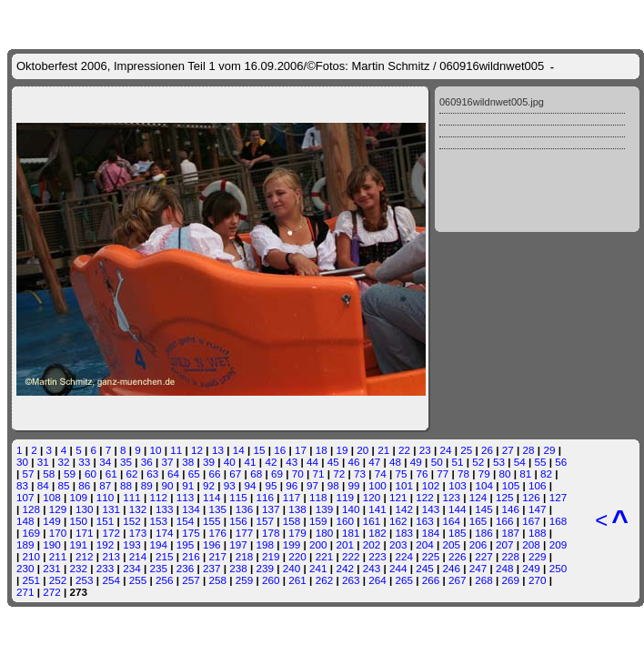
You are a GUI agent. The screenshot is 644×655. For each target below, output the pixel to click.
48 (395, 462)
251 (32, 580)
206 (478, 544)
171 (85, 533)
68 (256, 474)
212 (85, 556)
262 (325, 580)
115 (238, 497)
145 (484, 509)
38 (188, 462)
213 (111, 556)
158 (292, 521)
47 (374, 462)
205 (452, 544)
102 (431, 485)
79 (484, 474)
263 (351, 580)
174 (165, 533)
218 (245, 556)
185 (458, 533)
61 (111, 474)
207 (505, 544)
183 (404, 533)
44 (312, 462)
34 (105, 462)
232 (79, 568)
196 (212, 544)
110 (106, 497)
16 (280, 450)
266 (431, 580)
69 (277, 474)
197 (238, 544)
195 (186, 544)
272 (52, 592)
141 (377, 509)
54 (520, 462)
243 (372, 568)
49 (416, 462)
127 (558, 497)
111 (132, 497)
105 (511, 485)
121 (398, 497)
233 (106, 568)
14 (239, 450)
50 (437, 462)
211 (58, 556)
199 (292, 544)
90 (167, 485)
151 (106, 521)
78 (463, 474)
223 (377, 556)
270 (538, 580)
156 (238, 521)
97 (312, 485)
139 (325, 509)
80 (505, 474)
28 (529, 450)
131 (111, 509)
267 (458, 580)
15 (259, 450)
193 (132, 544)
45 (333, 462)
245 (425, 568)
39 (209, 462)
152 (132, 521)
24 (445, 450)
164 (452, 521)
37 (167, 462)
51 (457, 462)
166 (505, 521)
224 (404, 556)
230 (25, 568)
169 (32, 533)
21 (383, 450)
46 (354, 462)
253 (85, 580)
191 (79, 544)
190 (52, 544)
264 (377, 580)
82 (546, 474)
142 (404, 509)
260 (271, 580)
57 (29, 474)
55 (541, 462)
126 (531, 497)
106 (538, 485)
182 (377, 533)
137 (271, 509)
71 (318, 474)
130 (85, 509)
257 (191, 580)
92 (209, 485)
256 (165, 580)
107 (25, 497)
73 (360, 474)
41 (251, 462)
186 (484, 533)
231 (52, 568)
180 (325, 533)
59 (70, 474)
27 (508, 450)
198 (266, 544)
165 (478, 521)
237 (212, 568)
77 (443, 474)
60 (91, 474)
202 (372, 544)
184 (431, 533)
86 (84, 485)
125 (505, 497)
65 (194, 474)
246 (452, 568)
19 (342, 450)
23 (425, 450)
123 (452, 497)
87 (105, 485)
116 (266, 497)
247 (478, 568)
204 (425, 544)
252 (58, 580)
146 (511, 509)
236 (186, 568)
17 (301, 450)
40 (230, 462)
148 (25, 521)
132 (138, 509)
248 (505, 568)
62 (131, 474)
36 (147, 462)
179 (297, 533)
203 (398, 544)
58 (49, 474)
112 (158, 497)
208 (531, 544)
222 (351, 556)
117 (292, 497)
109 (79, 497)
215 (165, 556)
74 (381, 474)
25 (466, 450)
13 (218, 450)
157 (266, 521)
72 (339, 474)
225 (431, 556)
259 (245, 580)
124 (478, 497)
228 (511, 556)
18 (322, 450)
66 (215, 474)
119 (345, 497)
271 (25, 592)
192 (106, 544)
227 (484, 556)
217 (218, 556)
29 (549, 450)
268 (484, 580)
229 (538, 556)
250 (558, 568)
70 (298, 474)
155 (212, 521)
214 (138, 556)
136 (245, 509)
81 (525, 474)
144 (458, 509)
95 (271, 485)
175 (191, 533)
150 (79, 521)
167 (531, 521)
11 (176, 450)
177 (245, 533)
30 (22, 462)
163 (425, 521)
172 (111, 533)
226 (458, 556)
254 (111, 580)
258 (218, 580)
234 (132, 568)
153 (158, 521)
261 (297, 580)
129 (58, 509)
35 (126, 462)
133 (165, 509)
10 (156, 450)
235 (158, 568)
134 (191, 509)
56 (561, 462)
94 (251, 485)
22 (404, 450)
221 (325, 556)
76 (422, 474)
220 (297, 556)
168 (558, 521)
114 (212, 497)
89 (147, 485)
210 (32, 556)
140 (351, 509)
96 (292, 485)
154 (186, 521)
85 (64, 485)
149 (52, 521)
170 (58, 533)
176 (218, 533)
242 (345, 568)
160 (345, 521)
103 (458, 485)
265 (404, 580)
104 (484, 485)
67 (235, 474)
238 (238, 568)
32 (64, 462)
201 (345, 544)
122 (425, 497)
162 (398, 521)
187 (511, 533)
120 (372, 497)
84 (43, 485)
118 (318, 497)
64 (173, 474)
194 (158, 544)
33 (84, 462)
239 (266, 568)
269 (511, 580)
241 (318, 568)
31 (43, 462)
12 (197, 450)
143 (431, 509)
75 (402, 474)
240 (292, 568)
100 (377, 485)
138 (297, 509)
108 (52, 497)
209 (558, 544)
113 (186, 497)
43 (292, 462)
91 (188, 485)
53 (499, 462)
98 (333, 485)
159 (318, 521)
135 (218, 509)
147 (538, 509)
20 (362, 450)
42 (271, 462)
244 (398, 568)
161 (372, 521)
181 (351, 533)
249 (531, 568)
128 (32, 509)
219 (271, 556)
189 (25, 544)
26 (487, 450)
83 (22, 485)
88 (126, 485)
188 (538, 533)
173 (138, 533)
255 (138, 580)
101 (405, 485)
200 (318, 544)
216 (191, 556)
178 (271, 533)
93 (230, 485)
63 (152, 474)
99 (354, 485)
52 (478, 462)
